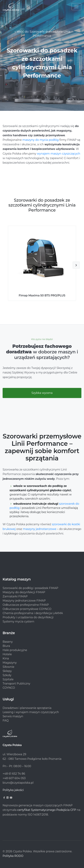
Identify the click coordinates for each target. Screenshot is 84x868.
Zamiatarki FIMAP (15, 596)
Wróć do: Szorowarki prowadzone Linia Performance (42, 34)
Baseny (8, 642)
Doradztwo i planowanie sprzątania (27, 708)
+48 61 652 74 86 (14, 774)
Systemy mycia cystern (18, 622)
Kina (6, 658)
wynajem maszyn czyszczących (59, 154)
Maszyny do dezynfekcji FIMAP (24, 592)
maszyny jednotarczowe (40, 529)
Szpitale (8, 679)
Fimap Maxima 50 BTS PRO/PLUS (42, 295)
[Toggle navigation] (76, 7)
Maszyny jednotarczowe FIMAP (24, 601)
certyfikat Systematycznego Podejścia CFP (47, 810)
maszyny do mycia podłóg (41, 140)
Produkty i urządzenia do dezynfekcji (28, 617)
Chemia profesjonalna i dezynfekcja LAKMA (33, 613)
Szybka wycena (42, 393)
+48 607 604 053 (14, 778)
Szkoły (7, 675)
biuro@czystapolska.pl (18, 783)
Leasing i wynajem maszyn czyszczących (31, 712)
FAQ (6, 720)
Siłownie (8, 667)
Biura (6, 646)
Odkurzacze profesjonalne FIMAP (26, 605)
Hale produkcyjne (15, 650)
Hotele (7, 654)
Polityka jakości (13, 790)
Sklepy (7, 671)
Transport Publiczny (16, 684)
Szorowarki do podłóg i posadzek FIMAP (30, 588)
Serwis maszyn (13, 716)
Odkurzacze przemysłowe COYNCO (27, 609)
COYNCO (9, 688)
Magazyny (10, 663)
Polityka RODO (13, 856)
